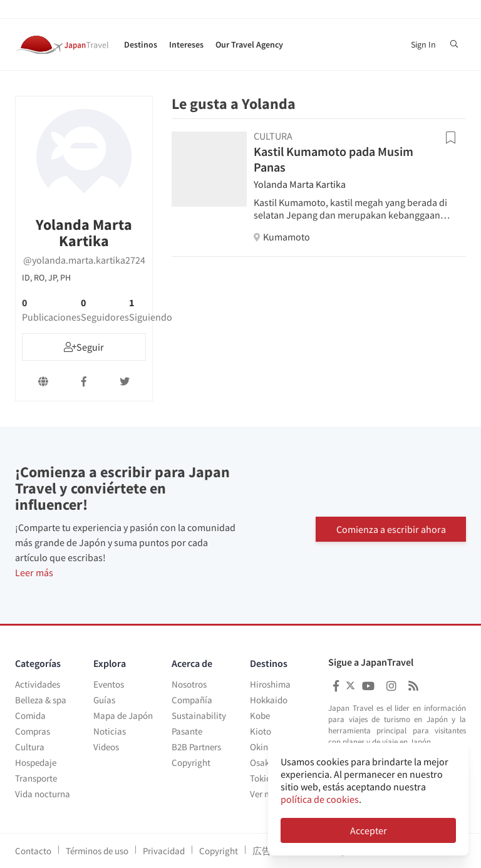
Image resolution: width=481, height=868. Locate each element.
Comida (30, 716)
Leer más (34, 572)
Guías (104, 700)
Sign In (423, 44)
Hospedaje (36, 762)
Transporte (36, 778)
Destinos (141, 44)
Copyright (191, 762)
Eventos (109, 684)
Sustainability (199, 716)
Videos (106, 747)
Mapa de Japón (123, 716)
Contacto (33, 851)
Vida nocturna (43, 794)
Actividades (38, 684)
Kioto (261, 731)
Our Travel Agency (249, 44)
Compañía (192, 700)
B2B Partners (196, 747)
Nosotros (189, 684)
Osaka (262, 762)
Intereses (186, 44)
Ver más (265, 794)
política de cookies (320, 799)
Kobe (260, 716)
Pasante (187, 731)
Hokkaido (269, 700)
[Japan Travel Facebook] (336, 686)
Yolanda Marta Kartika (300, 184)
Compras (33, 731)
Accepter (369, 830)
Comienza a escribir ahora (391, 525)
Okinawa (267, 747)
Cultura (30, 747)
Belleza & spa (41, 700)
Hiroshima (270, 684)
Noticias (110, 731)
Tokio (261, 778)
